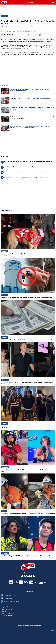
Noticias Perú (50, 80)
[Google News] (31, 576)
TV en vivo (3, 611)
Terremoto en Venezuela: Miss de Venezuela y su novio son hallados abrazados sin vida (26, 172)
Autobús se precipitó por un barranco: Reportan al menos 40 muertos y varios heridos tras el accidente (29, 167)
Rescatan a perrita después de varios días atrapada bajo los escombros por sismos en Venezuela (28, 514)
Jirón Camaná (42, 80)
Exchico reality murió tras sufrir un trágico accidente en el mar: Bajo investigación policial (26, 177)
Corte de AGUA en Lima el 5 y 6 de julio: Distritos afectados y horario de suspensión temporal (27, 298)
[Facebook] (22, 576)
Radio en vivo (4, 618)
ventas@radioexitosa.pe (10, 595)
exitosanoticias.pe (9, 598)
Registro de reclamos (6, 609)
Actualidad (4, 16)
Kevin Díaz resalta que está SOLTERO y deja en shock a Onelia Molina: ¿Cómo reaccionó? (25, 556)
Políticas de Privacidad (7, 616)
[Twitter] (25, 576)
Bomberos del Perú (24, 80)
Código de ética (5, 607)
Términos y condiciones (7, 613)
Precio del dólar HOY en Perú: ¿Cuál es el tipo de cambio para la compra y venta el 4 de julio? (26, 340)
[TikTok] (34, 576)
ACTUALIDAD (15, 80)
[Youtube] (27, 576)
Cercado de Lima (34, 80)
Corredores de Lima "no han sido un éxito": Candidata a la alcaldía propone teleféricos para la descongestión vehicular (31, 127)
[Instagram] (29, 576)
